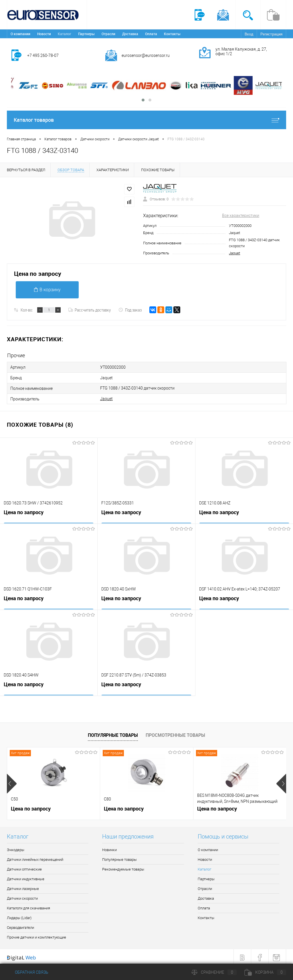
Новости (44, 34)
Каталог (65, 34)
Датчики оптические (24, 867)
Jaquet (234, 253)
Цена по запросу (38, 274)
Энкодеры (16, 848)
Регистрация (271, 34)
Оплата (151, 34)
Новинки (109, 848)
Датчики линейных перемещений (35, 858)
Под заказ (130, 310)
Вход (249, 34)
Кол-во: (27, 310)
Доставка (130, 34)
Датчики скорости (22, 896)
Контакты (172, 34)
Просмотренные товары (175, 733)
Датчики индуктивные (26, 877)
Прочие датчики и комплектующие (36, 935)
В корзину (47, 290)
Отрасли (108, 34)
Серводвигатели (20, 926)
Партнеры (86, 34)
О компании (20, 34)
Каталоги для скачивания (28, 906)
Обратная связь (28, 972)
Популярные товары (113, 733)
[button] (143, 100)
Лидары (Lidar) (19, 916)
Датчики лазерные (23, 887)
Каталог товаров (146, 120)
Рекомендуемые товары (123, 867)
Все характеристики (241, 215)
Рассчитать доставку (90, 310)
